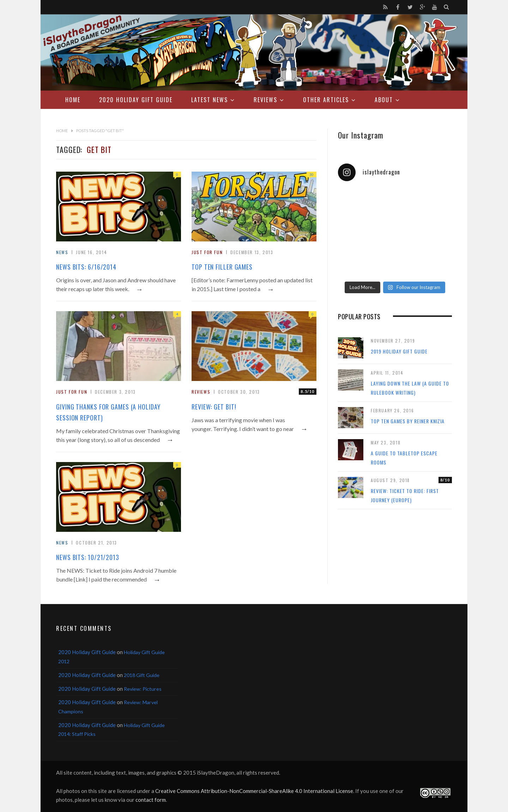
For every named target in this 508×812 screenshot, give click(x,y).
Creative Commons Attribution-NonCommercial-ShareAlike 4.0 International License (254, 791)
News (62, 252)
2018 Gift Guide (142, 675)
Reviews (265, 100)
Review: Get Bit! (214, 407)
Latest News (210, 100)
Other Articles (326, 100)
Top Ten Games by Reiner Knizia (408, 421)
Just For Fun (207, 252)
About (384, 100)
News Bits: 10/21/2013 (88, 557)
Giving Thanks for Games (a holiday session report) (108, 412)
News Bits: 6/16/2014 (86, 267)
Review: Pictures (143, 689)
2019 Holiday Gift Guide (399, 351)
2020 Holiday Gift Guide (136, 100)
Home (73, 100)
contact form (151, 800)
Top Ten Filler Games (222, 267)
